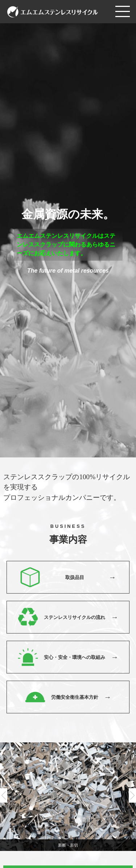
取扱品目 (75, 577)
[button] (132, 795)
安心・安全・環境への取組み (75, 657)
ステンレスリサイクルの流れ (75, 617)
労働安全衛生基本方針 (75, 697)
